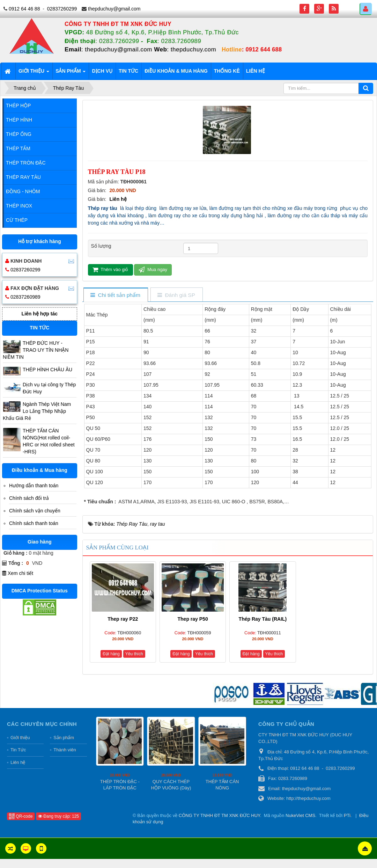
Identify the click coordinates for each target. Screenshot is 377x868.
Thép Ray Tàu (23, 177)
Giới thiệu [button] (34, 73)
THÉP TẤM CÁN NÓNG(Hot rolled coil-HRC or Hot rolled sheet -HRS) (49, 441)
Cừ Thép (17, 220)
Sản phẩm (64, 738)
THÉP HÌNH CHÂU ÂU (47, 370)
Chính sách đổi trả (29, 498)
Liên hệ (118, 199)
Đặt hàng (111, 654)
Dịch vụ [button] (102, 71)
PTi (347, 815)
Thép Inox (19, 206)
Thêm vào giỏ (110, 269)
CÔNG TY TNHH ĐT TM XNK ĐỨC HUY (219, 815)
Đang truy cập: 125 (58, 816)
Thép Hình (19, 120)
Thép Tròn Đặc (26, 163)
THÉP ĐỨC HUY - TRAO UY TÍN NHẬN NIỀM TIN (36, 350)
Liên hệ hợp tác (40, 314)
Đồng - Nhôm (23, 191)
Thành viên (65, 750)
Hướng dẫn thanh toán (34, 486)
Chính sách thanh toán (34, 523)
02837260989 (25, 297)
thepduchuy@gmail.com (114, 9)
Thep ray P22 (123, 619)
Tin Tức (18, 750)
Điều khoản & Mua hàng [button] (176, 71)
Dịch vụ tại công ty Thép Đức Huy (49, 388)
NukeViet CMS (300, 815)
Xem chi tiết (20, 573)
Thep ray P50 (193, 619)
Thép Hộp (18, 105)
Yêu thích (134, 654)
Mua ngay (153, 269)
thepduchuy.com (193, 49)
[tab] (115, 295)
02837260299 (62, 9)
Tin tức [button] (128, 71)
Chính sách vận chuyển (35, 511)
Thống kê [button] (227, 71)
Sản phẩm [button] (71, 73)
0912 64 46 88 (24, 9)
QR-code (21, 816)
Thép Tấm (18, 148)
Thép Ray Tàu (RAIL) (263, 619)
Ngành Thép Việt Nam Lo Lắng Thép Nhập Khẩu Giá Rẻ (37, 411)
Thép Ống (19, 134)
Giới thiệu (20, 738)
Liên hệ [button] (256, 71)
